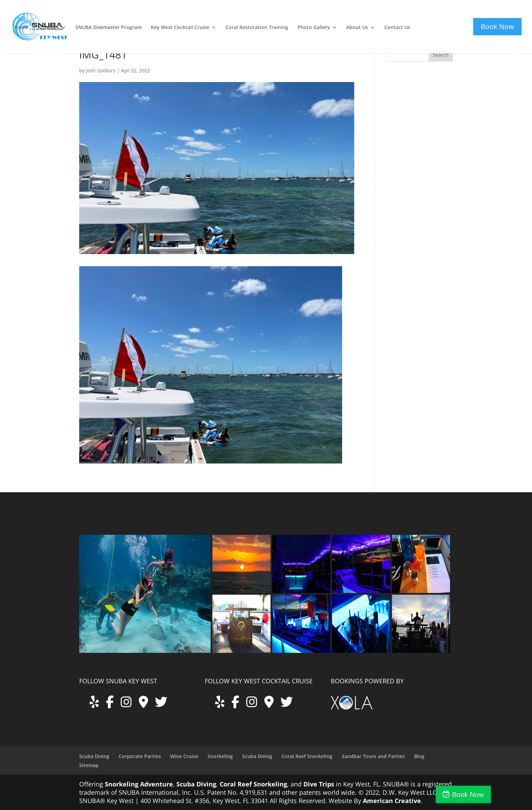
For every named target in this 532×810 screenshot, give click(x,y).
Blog (419, 756)
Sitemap (89, 765)
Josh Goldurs (101, 70)
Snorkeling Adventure (139, 784)
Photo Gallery (314, 28)
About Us (357, 28)
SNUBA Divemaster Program (108, 28)
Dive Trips (319, 784)
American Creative (392, 801)
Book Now (502, 794)
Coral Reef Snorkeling (307, 756)
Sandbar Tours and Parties (373, 756)
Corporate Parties (140, 756)
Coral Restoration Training (257, 28)
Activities (48, 28)
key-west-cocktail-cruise (437, 18)
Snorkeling (220, 756)
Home (21, 28)
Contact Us (397, 28)
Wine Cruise (184, 756)
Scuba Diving (94, 756)
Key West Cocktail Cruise (180, 28)
